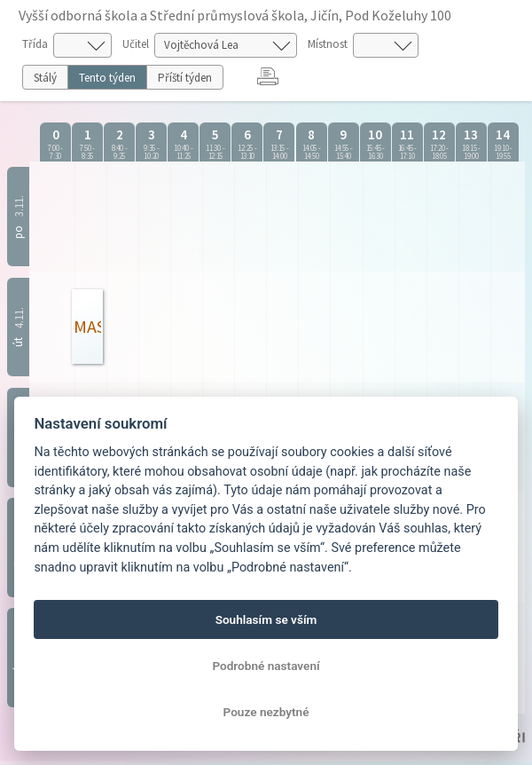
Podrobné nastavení (266, 666)
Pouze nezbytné (266, 712)
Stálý (45, 78)
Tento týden (107, 78)
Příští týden (185, 78)
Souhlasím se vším (266, 619)
